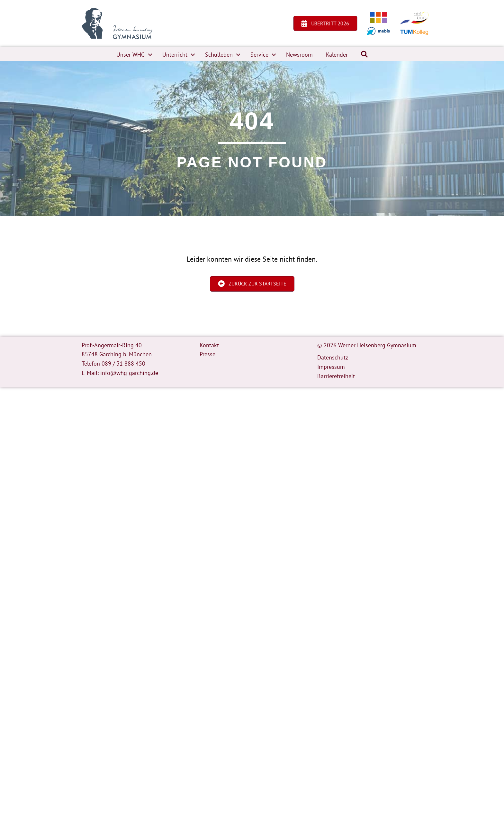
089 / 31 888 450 (123, 364)
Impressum (331, 367)
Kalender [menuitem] (337, 55)
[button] (150, 55)
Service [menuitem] (259, 55)
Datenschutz (333, 357)
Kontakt (209, 345)
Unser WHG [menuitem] (130, 55)
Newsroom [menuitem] (299, 55)
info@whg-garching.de (129, 373)
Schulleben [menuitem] (219, 55)
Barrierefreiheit (336, 376)
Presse (207, 354)
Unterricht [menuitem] (175, 55)
